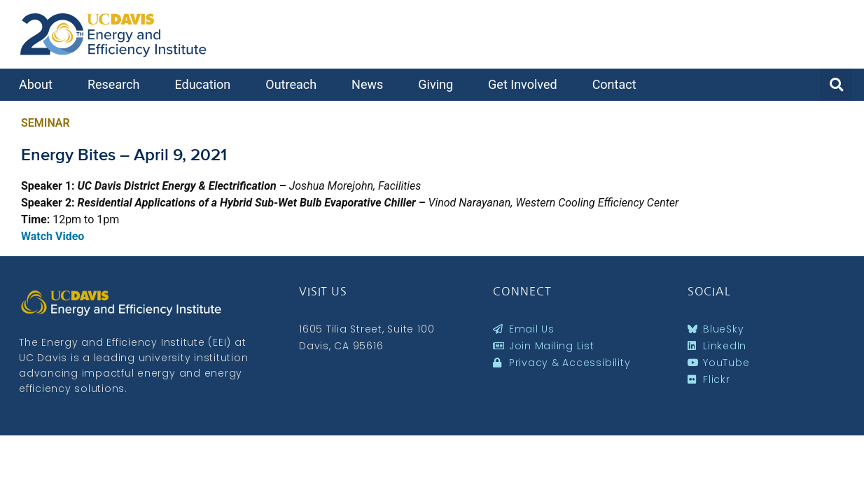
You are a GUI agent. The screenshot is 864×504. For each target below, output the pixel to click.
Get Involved (526, 84)
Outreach (294, 84)
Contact (618, 84)
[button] (836, 85)
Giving (439, 84)
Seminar (46, 123)
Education (206, 84)
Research (117, 84)
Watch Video (53, 236)
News (371, 84)
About (39, 84)
